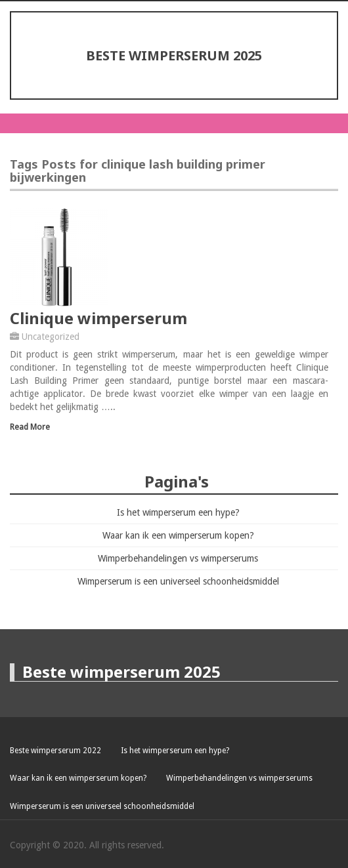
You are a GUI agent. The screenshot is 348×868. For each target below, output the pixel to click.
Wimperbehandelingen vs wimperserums (178, 558)
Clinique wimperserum (98, 318)
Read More (30, 427)
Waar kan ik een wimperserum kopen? (178, 535)
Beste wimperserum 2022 (55, 751)
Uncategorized (51, 337)
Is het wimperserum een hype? (178, 512)
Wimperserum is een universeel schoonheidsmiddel (178, 581)
